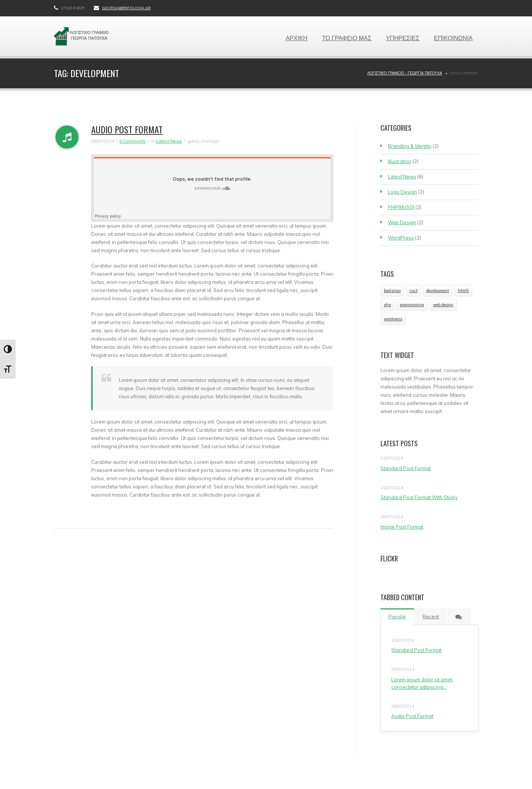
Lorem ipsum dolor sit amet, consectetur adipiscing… (422, 683)
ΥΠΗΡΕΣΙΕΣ (403, 38)
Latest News (169, 141)
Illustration (400, 161)
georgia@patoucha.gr (126, 8)
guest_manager (203, 141)
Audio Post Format (127, 129)
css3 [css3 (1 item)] (413, 291)
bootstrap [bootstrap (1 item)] (392, 291)
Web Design (402, 222)
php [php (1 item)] (387, 305)
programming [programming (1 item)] (412, 305)
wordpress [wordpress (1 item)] (393, 319)
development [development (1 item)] (438, 291)
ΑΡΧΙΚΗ (297, 38)
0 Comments (133, 141)
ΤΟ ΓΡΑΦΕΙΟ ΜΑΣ (347, 38)
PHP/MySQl (401, 207)
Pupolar (397, 617)
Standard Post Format (406, 468)
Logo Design (402, 192)
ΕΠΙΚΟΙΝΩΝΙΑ (453, 38)
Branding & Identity (410, 146)
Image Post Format (402, 527)
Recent (431, 617)
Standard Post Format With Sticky (419, 497)
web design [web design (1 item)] (443, 305)
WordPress (401, 238)
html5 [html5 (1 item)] (463, 291)
